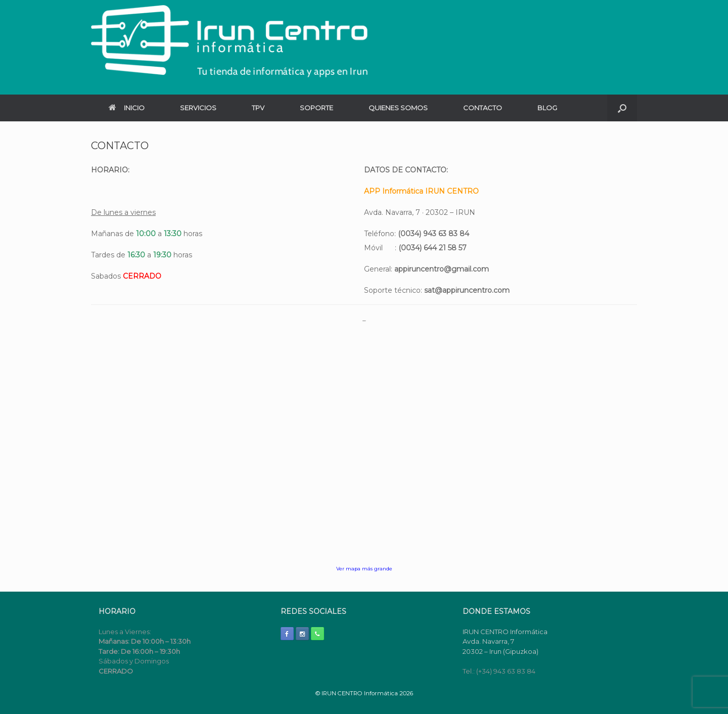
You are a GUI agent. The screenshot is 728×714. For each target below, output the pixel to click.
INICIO (127, 108)
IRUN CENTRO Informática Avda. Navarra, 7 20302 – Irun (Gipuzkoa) (505, 641)
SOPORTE (316, 108)
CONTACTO (483, 108)
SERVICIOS (198, 108)
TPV (258, 108)
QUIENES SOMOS (398, 108)
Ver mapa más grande (364, 569)
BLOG (547, 108)
